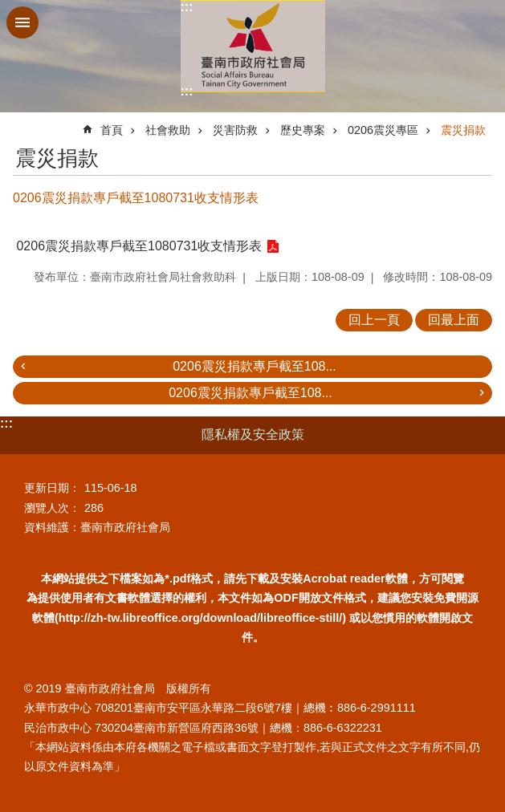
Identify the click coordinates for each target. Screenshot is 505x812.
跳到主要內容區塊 (8, 8)
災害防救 (235, 130)
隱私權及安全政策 (253, 434)
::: (187, 7)
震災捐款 (463, 130)
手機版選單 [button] (22, 22)
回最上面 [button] (454, 320)
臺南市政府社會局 (253, 46)
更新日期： (52, 488)
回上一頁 (374, 320)
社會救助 (168, 130)
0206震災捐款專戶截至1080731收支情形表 (139, 246)
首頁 (112, 130)
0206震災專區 (383, 130)
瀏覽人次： (52, 508)
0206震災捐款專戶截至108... (255, 366)
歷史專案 (303, 130)
